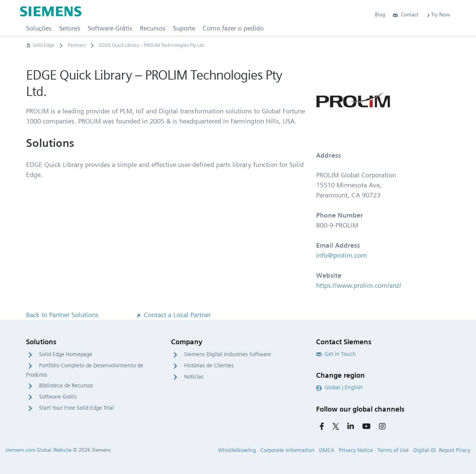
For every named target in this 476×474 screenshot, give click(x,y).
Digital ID (424, 450)
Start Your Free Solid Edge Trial (76, 408)
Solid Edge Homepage (66, 354)
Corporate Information (287, 450)
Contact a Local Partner (173, 315)
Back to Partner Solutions (62, 315)
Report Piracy (455, 450)
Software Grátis (58, 397)
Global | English (339, 387)
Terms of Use (393, 450)
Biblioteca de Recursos (66, 386)
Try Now (438, 14)
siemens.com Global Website (38, 450)
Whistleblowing (237, 450)
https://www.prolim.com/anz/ (359, 285)
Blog (380, 14)
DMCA (327, 450)
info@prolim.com (342, 255)
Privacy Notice (356, 450)
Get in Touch (336, 354)
